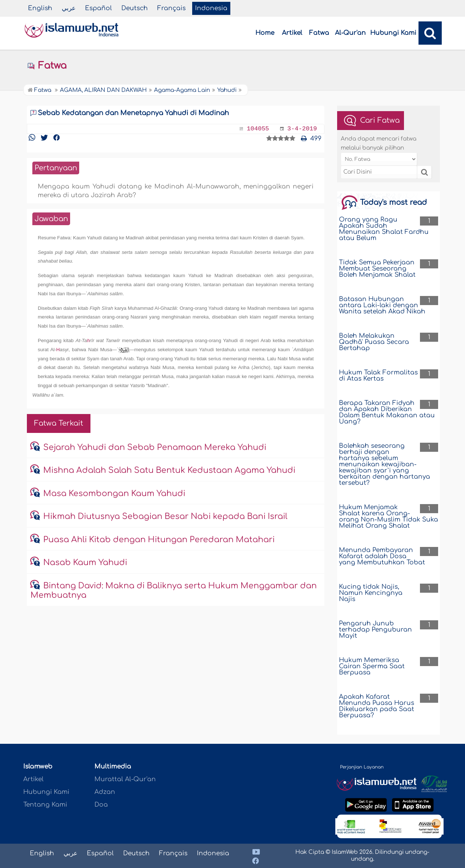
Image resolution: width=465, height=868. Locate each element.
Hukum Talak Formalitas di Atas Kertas (378, 376)
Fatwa (319, 33)
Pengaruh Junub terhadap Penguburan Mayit (375, 630)
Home (265, 33)
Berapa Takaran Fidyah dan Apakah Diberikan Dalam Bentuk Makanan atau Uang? (387, 412)
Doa (101, 805)
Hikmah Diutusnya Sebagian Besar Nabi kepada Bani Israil (165, 516)
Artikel (292, 33)
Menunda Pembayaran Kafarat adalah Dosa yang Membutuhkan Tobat (382, 556)
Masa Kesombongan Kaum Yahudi (114, 494)
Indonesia (211, 8)
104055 (258, 129)
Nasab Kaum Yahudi (85, 563)
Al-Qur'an (350, 33)
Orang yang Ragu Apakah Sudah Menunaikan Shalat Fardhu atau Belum (384, 229)
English (40, 8)
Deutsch (135, 8)
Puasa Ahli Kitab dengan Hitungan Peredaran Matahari (159, 540)
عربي (69, 8)
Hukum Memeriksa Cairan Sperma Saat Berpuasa (372, 666)
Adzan (105, 792)
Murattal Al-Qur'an (125, 779)
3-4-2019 (302, 129)
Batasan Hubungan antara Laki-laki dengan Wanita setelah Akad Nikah (382, 305)
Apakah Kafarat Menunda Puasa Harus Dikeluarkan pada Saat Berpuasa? (377, 706)
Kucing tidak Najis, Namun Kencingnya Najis (371, 593)
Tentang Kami (45, 805)
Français (171, 8)
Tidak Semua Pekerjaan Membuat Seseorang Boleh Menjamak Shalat (377, 269)
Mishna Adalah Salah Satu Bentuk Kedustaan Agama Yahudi (169, 470)
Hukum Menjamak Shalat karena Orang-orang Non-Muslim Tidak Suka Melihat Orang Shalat (389, 516)
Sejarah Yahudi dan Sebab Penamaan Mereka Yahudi (155, 447)
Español (98, 8)
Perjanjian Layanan (362, 767)
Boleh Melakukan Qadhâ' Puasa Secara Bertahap (374, 342)
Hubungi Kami (393, 33)
